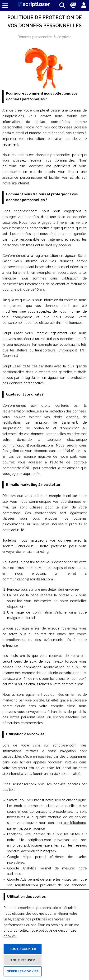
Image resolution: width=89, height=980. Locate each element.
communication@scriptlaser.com (28, 445)
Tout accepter (23, 949)
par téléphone (75, 823)
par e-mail (15, 828)
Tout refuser (23, 960)
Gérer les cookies (23, 971)
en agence (37, 828)
